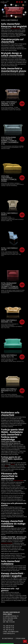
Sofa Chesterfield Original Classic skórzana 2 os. (9, 104)
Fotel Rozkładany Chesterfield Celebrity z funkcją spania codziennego (10, 286)
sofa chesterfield (15, 28)
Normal (13, 464)
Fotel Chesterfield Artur (9, 249)
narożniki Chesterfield (7, 543)
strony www (20, 638)
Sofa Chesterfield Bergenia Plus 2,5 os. (9, 391)
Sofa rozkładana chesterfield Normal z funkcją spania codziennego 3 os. (10, 141)
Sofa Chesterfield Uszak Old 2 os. (9, 356)
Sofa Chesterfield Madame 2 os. (9, 321)
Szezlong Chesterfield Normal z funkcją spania (9, 178)
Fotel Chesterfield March (9, 214)
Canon (7, 466)
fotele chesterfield (18, 480)
